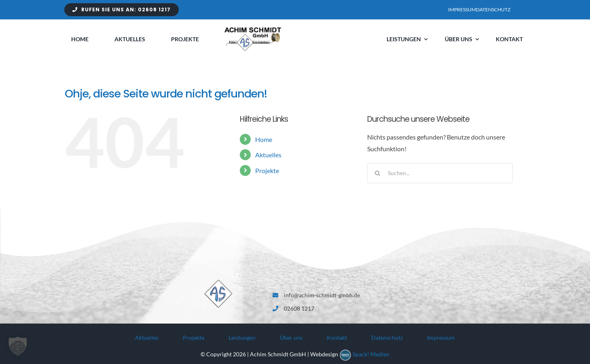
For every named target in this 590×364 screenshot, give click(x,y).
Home (264, 139)
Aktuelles (268, 155)
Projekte (267, 170)
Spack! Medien (371, 354)
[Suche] (377, 173)
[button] (18, 346)
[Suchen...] (440, 173)
